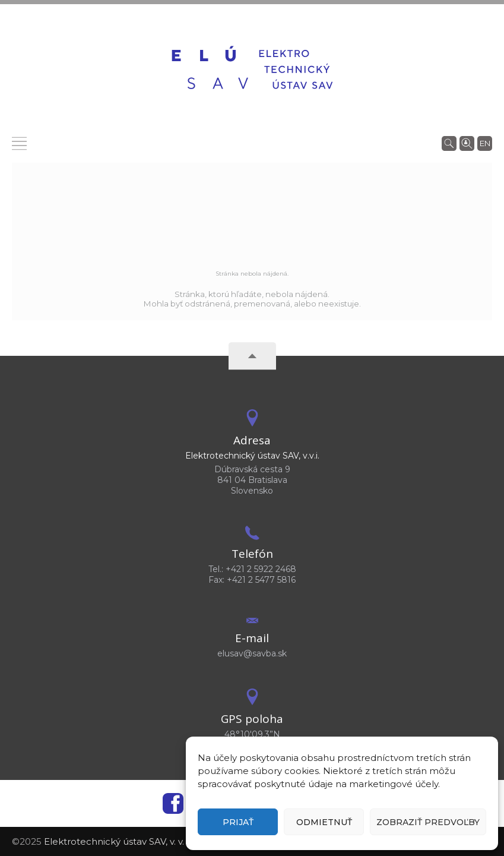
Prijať (238, 822)
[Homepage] (252, 70)
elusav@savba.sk (252, 653)
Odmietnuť (324, 822)
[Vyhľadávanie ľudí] (467, 143)
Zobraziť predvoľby (428, 822)
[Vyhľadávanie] (449, 143)
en (485, 143)
